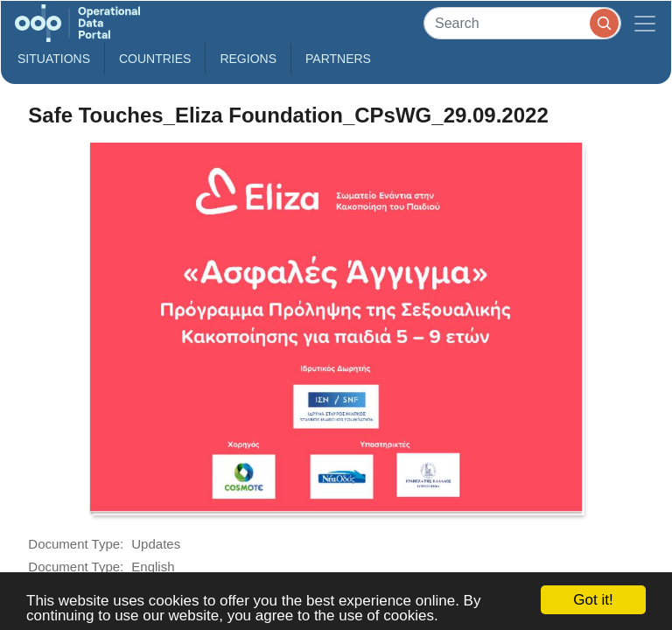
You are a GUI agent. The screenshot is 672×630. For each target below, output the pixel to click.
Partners (338, 59)
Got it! (593, 600)
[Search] (522, 23)
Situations (54, 59)
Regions (248, 59)
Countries (155, 59)
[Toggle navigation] (645, 23)
